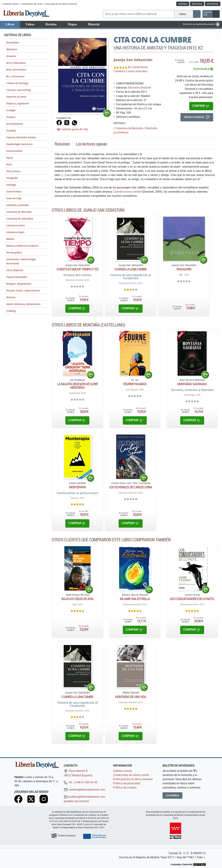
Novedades (12, 42)
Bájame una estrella (135, 599)
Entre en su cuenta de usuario (201, 24)
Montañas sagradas (192, 384)
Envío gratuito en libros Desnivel (61, 4)
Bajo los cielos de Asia (77, 599)
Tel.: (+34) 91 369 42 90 (80, 782)
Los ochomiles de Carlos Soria (131, 487)
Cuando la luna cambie (127, 192)
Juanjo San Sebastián (133, 60)
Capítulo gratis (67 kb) (74, 129)
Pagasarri (184, 269)
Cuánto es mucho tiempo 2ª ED (77, 269)
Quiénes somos (11, 4)
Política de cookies (125, 787)
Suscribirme (172, 795)
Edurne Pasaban (135, 384)
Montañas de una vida (131, 697)
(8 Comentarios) (138, 67)
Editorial (213, 4)
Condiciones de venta (32, 4)
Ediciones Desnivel (139, 88)
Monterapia (77, 487)
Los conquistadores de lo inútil (192, 599)
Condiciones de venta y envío (131, 775)
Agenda (183, 4)
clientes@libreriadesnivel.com (84, 790)
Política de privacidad (127, 783)
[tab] (62, 145)
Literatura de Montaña (129, 128)
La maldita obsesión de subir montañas (77, 386)
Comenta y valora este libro (130, 71)
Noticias (197, 4)
